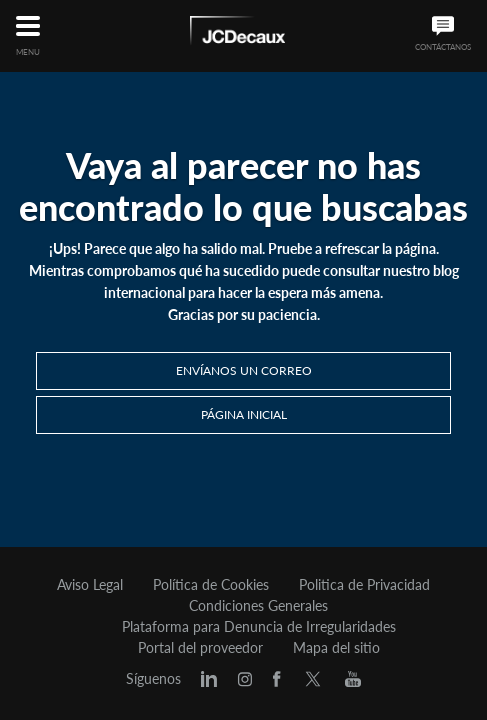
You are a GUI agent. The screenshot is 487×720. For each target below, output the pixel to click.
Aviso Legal (90, 585)
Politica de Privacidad (364, 585)
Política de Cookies (211, 585)
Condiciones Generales (258, 606)
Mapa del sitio (336, 648)
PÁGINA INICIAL (244, 414)
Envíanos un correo (244, 370)
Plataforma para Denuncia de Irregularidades (259, 627)
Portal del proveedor (200, 648)
